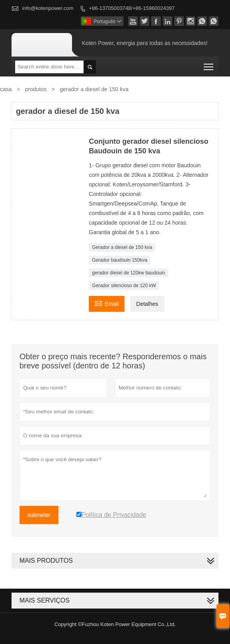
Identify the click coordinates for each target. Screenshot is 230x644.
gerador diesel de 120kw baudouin (128, 273)
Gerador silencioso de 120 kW (124, 286)
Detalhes (147, 304)
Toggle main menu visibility (209, 64)
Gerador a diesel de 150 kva (122, 247)
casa (6, 89)
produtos (36, 89)
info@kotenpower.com (48, 8)
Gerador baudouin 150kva (120, 260)
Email (107, 303)
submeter (39, 515)
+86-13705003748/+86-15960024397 (132, 8)
